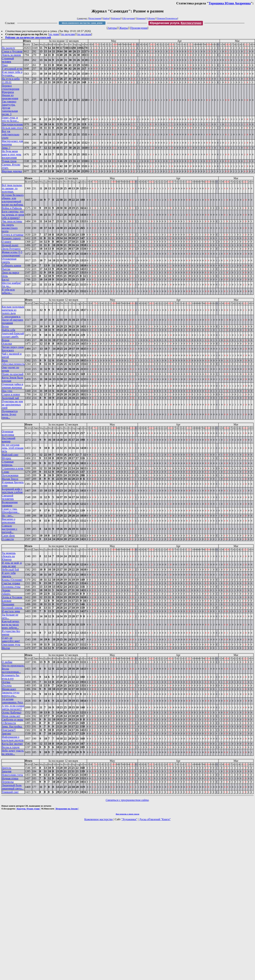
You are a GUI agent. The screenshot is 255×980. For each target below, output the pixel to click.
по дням (54, 34)
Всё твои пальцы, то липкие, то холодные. (12, 188)
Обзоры (151, 18)
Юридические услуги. (176, 23)
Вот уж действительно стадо (11, 134)
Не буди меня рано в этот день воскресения (11, 154)
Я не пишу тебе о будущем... (12, 74)
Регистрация (95, 18)
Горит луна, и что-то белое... (10, 119)
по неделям (68, 34)
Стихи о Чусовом (12, 51)
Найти (106, 18)
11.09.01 (7, 82)
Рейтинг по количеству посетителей (28, 37)
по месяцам (84, 34)
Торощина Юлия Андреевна (230, 3)
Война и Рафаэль (12, 208)
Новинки (141, 18)
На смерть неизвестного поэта (10, 228)
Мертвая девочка (12, 171)
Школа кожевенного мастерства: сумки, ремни (82, 23)
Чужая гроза (9, 161)
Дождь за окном (11, 55)
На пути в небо (11, 79)
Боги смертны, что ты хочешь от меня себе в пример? (13, 215)
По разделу (8, 48)
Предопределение (12, 124)
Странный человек (8, 60)
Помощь (161, 18)
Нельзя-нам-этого (12, 128)
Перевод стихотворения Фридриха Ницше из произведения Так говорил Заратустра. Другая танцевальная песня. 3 (11, 100)
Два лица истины (12, 221)
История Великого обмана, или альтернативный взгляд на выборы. (13, 200)
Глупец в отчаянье (13, 235)
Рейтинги (116, 18)
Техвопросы (172, 18)
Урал (5, 65)
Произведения (139, 28)
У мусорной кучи (12, 69)
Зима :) (6, 148)
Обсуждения (129, 18)
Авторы (112, 28)
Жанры (124, 28)
